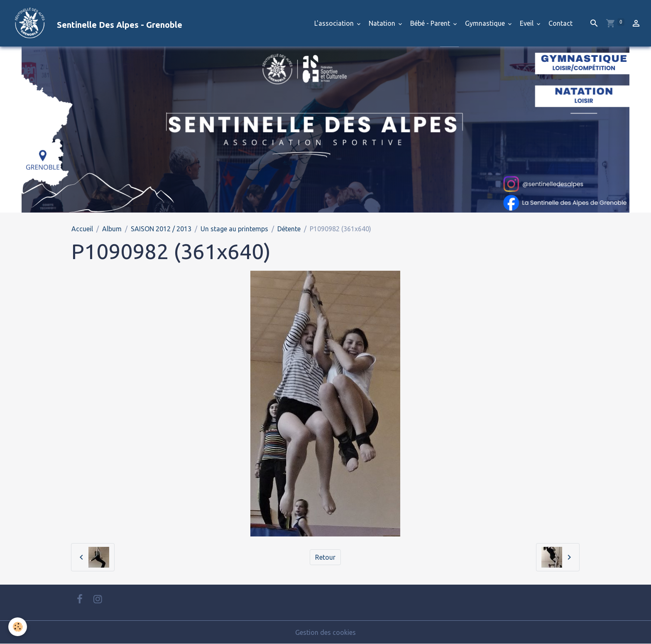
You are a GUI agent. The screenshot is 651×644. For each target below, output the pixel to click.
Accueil (82, 229)
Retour (325, 557)
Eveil (527, 23)
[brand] (94, 23)
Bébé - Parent (431, 23)
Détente (289, 229)
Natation (383, 23)
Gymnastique (486, 23)
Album (112, 229)
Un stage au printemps (234, 229)
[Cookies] (18, 627)
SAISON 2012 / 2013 (161, 229)
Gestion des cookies (325, 632)
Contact (560, 23)
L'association (335, 23)
